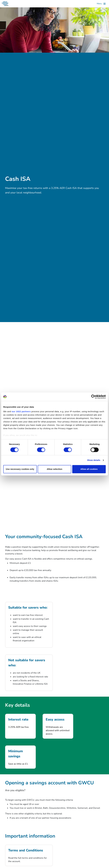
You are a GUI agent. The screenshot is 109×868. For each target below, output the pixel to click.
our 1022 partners (21, 411)
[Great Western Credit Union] (5, 4)
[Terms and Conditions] (29, 855)
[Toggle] (101, 4)
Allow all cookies (89, 469)
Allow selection (54, 469)
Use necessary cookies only (20, 469)
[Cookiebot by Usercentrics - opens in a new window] (93, 397)
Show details (94, 460)
